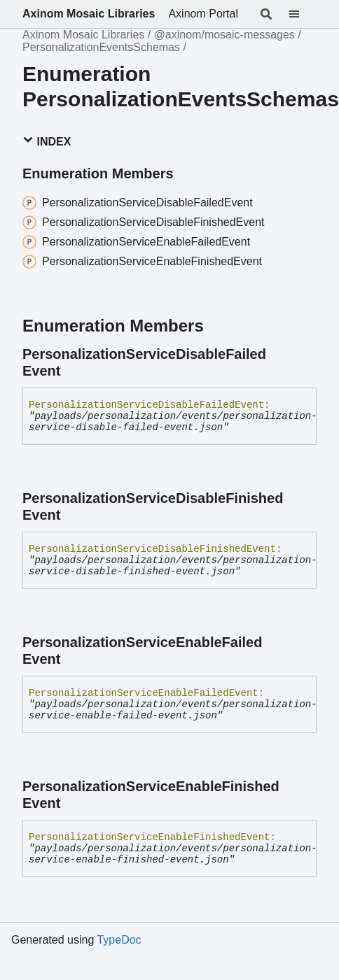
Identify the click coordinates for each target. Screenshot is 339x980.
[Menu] (303, 14)
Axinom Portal (203, 14)
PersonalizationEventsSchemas (101, 47)
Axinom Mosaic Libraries (89, 14)
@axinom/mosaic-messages (224, 35)
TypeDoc (119, 940)
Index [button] (47, 141)
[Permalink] (310, 362)
